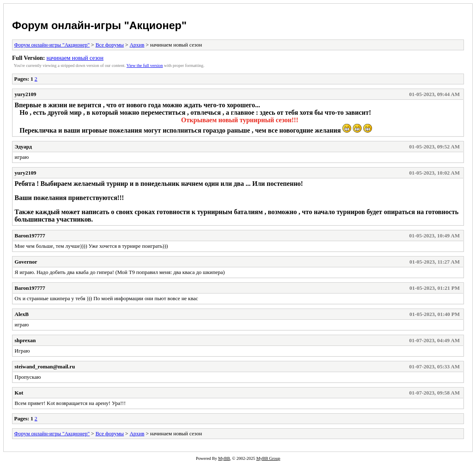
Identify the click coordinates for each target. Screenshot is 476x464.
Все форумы (109, 45)
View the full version (145, 65)
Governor (26, 262)
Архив (137, 45)
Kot (19, 393)
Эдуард (23, 147)
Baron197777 (30, 236)
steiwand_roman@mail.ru (45, 367)
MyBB (224, 458)
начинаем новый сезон (75, 58)
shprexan (25, 340)
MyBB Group (268, 458)
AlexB (22, 314)
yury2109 (25, 94)
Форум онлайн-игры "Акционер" (99, 25)
